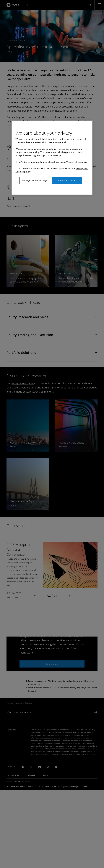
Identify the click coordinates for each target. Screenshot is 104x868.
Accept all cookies (67, 180)
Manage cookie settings (35, 180)
